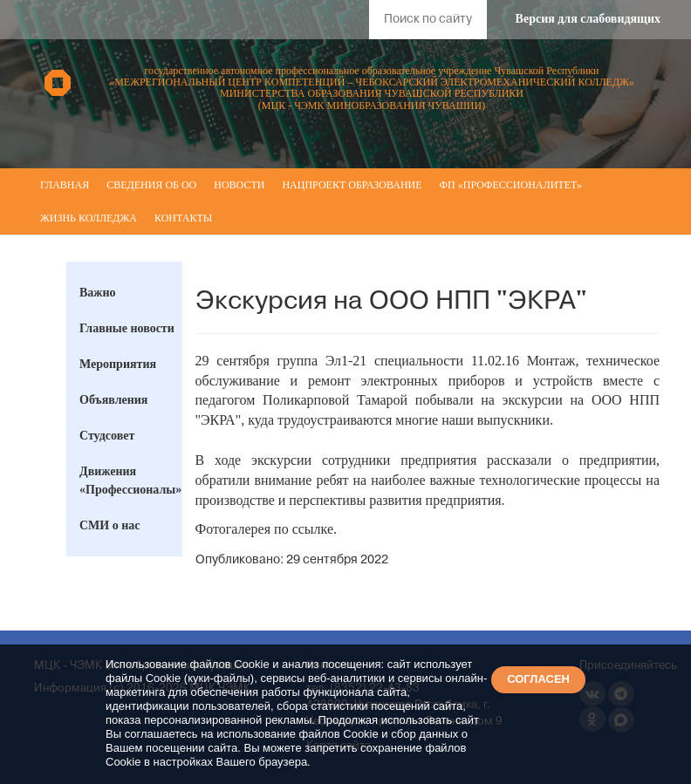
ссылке (313, 529)
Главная (65, 185)
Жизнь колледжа (89, 218)
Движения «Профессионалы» (130, 481)
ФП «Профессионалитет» (511, 185)
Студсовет (107, 436)
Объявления (113, 400)
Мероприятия (118, 364)
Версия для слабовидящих (588, 19)
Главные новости (127, 328)
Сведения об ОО (151, 185)
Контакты (183, 218)
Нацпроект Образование (352, 185)
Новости (239, 185)
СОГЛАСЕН (538, 679)
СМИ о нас (110, 525)
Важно (98, 293)
